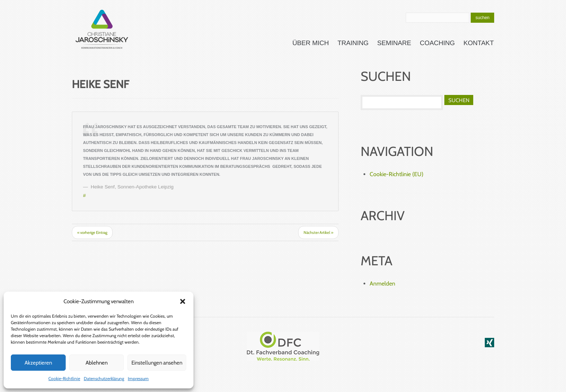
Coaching (437, 43)
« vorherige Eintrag (92, 232)
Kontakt (479, 43)
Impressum (138, 378)
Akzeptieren (38, 363)
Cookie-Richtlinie (64, 378)
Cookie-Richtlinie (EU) (397, 174)
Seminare (394, 43)
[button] (183, 301)
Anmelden (382, 284)
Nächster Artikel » (318, 232)
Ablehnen (97, 363)
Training (353, 43)
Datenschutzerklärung (104, 378)
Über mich (311, 43)
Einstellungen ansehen (157, 363)
